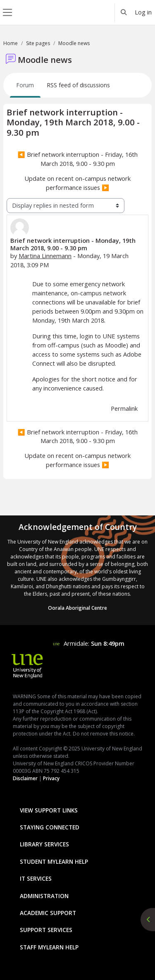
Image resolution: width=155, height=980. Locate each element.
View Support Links (49, 810)
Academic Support (48, 913)
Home (11, 43)
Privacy (51, 778)
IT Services (36, 878)
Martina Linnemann (45, 256)
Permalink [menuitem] (124, 408)
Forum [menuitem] (25, 85)
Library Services (44, 844)
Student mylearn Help (54, 861)
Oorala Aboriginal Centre (77, 608)
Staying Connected (50, 827)
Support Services (46, 930)
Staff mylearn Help (49, 947)
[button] (124, 12)
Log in (143, 12)
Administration (44, 896)
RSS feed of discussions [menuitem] (79, 85)
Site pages (38, 43)
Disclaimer (25, 778)
